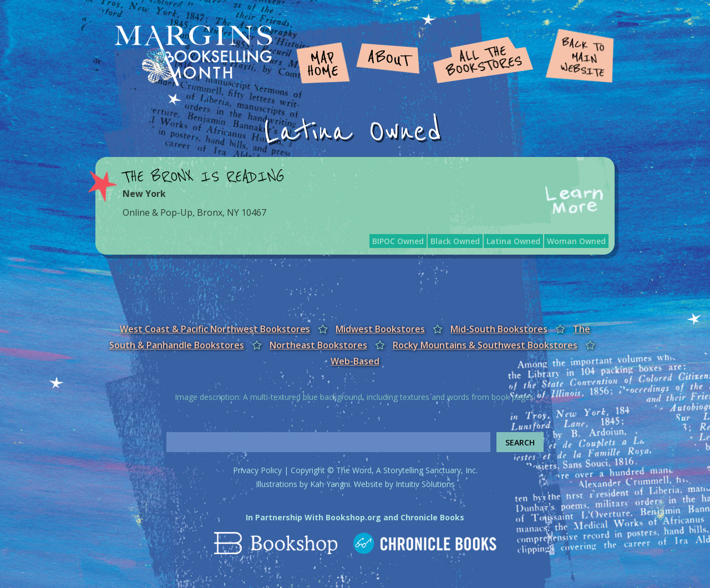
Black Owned (455, 241)
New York (144, 194)
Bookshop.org (353, 517)
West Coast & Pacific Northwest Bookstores (215, 329)
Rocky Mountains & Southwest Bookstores (485, 345)
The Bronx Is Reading (203, 177)
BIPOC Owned (398, 241)
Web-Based (355, 361)
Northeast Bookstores (318, 345)
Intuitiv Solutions (425, 484)
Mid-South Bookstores (499, 329)
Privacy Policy (257, 470)
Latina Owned (513, 241)
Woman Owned (576, 241)
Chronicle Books (432, 517)
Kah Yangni (330, 484)
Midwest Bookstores (380, 329)
